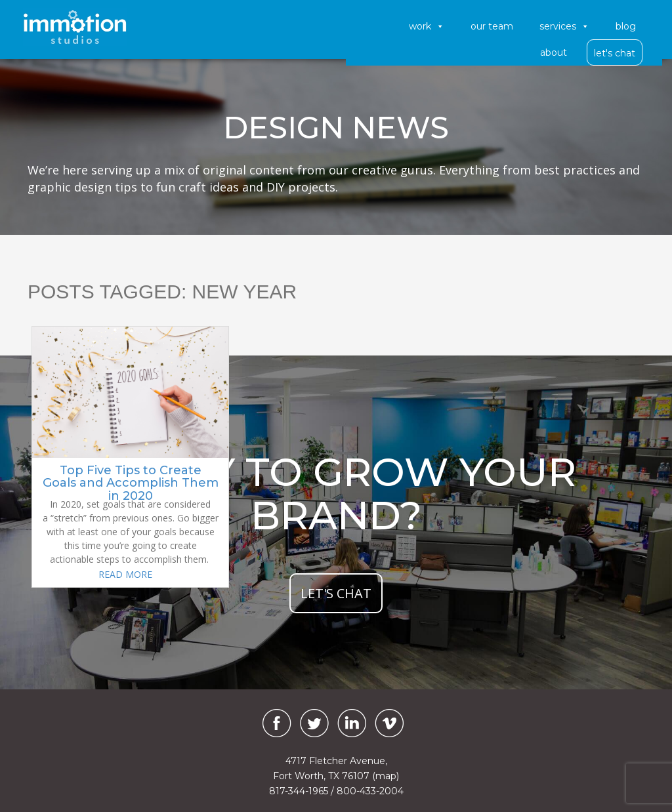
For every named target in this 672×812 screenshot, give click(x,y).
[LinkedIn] (352, 723)
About (554, 52)
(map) (386, 776)
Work (427, 26)
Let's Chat (615, 53)
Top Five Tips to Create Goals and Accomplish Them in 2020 (131, 483)
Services (564, 26)
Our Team (492, 26)
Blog (626, 26)
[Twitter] (314, 723)
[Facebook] (274, 723)
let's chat (336, 593)
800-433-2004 (370, 791)
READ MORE (125, 574)
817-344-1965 (299, 791)
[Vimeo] (389, 723)
